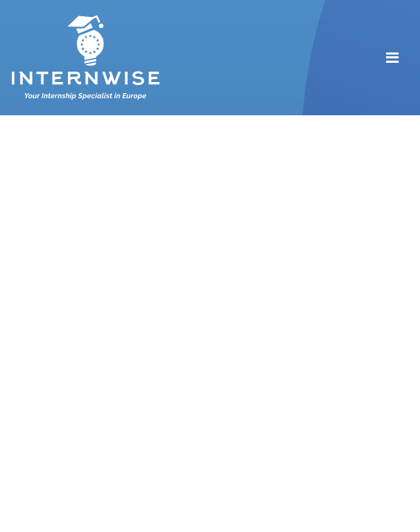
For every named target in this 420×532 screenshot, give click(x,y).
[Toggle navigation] (392, 58)
